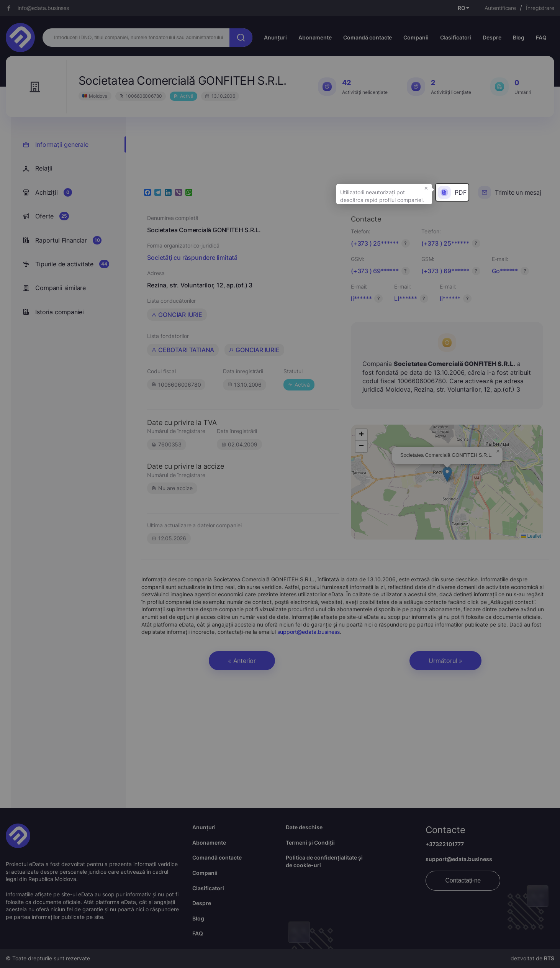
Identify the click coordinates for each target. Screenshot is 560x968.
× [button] (426, 188)
